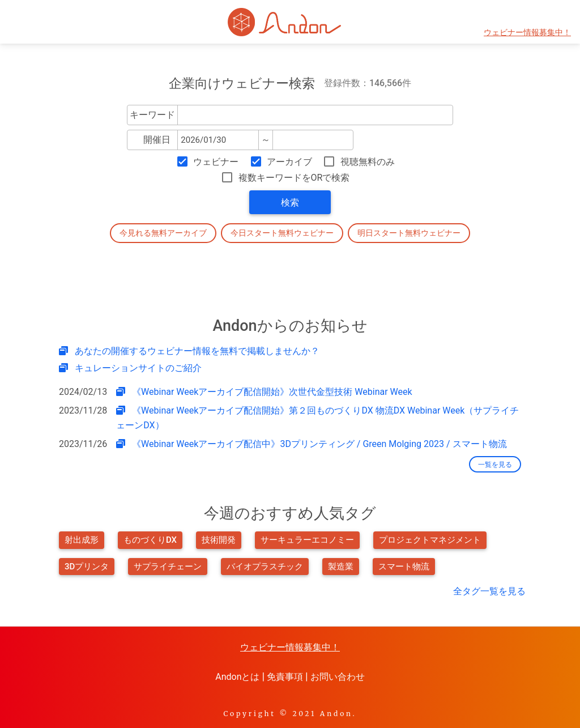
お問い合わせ (338, 677)
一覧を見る (495, 465)
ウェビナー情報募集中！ (527, 33)
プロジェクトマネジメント (430, 540)
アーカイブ (289, 162)
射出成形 (82, 540)
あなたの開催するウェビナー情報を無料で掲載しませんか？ (197, 351)
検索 (290, 203)
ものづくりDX (150, 540)
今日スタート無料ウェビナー (282, 233)
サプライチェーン (168, 567)
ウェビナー (216, 162)
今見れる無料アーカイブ (163, 233)
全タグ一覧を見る (489, 591)
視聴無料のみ (368, 162)
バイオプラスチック (265, 567)
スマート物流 (404, 567)
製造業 (341, 567)
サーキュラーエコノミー (307, 540)
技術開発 (219, 540)
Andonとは (237, 677)
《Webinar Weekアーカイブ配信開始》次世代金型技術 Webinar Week (272, 392)
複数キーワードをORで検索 (294, 178)
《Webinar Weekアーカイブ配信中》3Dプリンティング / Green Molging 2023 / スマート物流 (319, 444)
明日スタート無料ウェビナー (409, 233)
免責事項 (285, 677)
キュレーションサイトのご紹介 (138, 368)
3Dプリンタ (87, 567)
